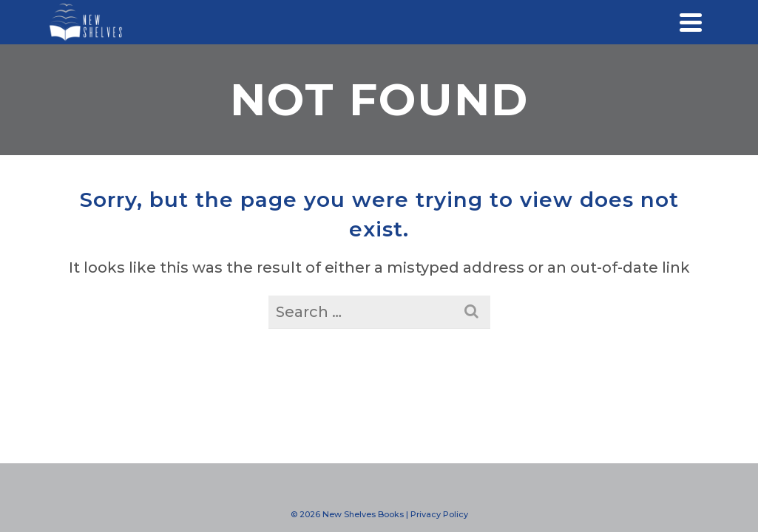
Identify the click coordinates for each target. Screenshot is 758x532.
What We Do (89, 235)
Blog (89, 353)
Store (89, 412)
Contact (89, 383)
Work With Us (89, 265)
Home (89, 205)
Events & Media (89, 294)
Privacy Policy (439, 514)
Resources (89, 324)
